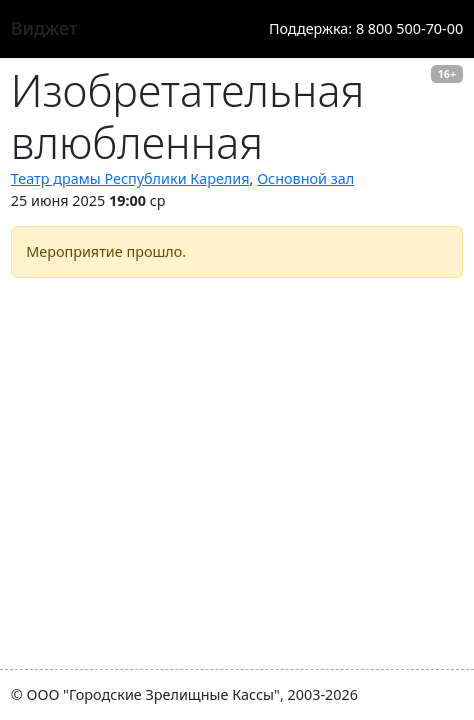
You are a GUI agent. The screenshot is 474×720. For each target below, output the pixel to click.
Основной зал (305, 178)
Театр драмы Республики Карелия (130, 178)
